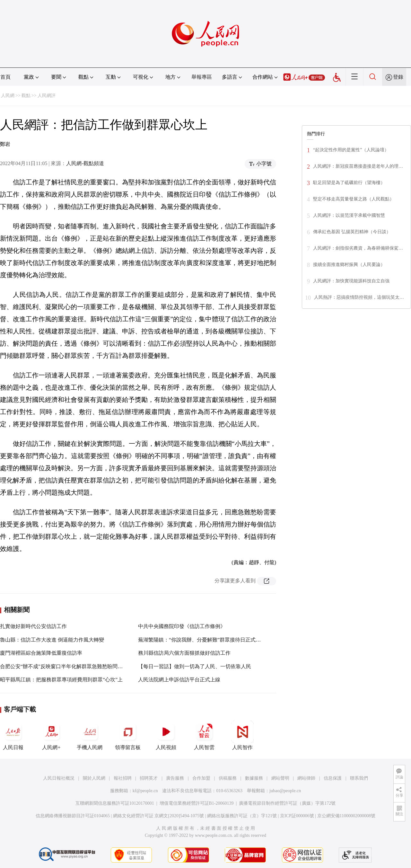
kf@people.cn (145, 791)
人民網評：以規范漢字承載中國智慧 (349, 215)
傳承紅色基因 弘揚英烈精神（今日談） (352, 232)
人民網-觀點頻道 (85, 163)
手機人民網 (90, 735)
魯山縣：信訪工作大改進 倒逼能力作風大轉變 (52, 640)
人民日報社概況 (59, 778)
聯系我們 (359, 778)
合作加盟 (201, 778)
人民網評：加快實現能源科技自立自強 (351, 281)
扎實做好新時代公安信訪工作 (33, 626)
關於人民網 (94, 778)
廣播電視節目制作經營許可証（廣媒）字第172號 (287, 803)
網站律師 (306, 778)
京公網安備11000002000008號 (346, 816)
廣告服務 (175, 778)
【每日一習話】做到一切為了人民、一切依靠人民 (195, 666)
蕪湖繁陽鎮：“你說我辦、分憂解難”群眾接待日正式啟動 (202, 640)
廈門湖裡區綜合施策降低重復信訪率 (41, 653)
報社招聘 (123, 778)
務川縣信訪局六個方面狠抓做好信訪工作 (184, 653)
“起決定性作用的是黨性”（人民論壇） (351, 150)
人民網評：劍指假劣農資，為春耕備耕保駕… (358, 248)
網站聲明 (280, 778)
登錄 (398, 77)
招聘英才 (149, 778)
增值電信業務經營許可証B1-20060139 (197, 803)
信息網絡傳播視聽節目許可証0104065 (73, 816)
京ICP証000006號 (297, 816)
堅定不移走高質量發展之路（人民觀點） (354, 199)
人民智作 (242, 735)
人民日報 (13, 735)
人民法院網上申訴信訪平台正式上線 (179, 680)
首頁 (5, 77)
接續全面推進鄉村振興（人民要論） (349, 265)
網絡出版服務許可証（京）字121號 (242, 816)
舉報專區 (202, 77)
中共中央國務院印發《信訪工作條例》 (182, 626)
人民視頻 (166, 735)
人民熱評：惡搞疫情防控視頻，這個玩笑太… (359, 297)
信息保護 (333, 778)
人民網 (8, 96)
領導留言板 (128, 735)
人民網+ (51, 735)
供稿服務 (228, 778)
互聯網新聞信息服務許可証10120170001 (115, 803)
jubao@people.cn (285, 791)
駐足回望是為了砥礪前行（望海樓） (349, 183)
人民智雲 (204, 735)
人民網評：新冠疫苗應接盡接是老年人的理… (358, 166)
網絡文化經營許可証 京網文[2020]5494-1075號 (159, 816)
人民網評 (47, 96)
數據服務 (254, 778)
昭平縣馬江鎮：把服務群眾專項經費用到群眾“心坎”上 (61, 680)
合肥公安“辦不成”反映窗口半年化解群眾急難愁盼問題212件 (68, 666)
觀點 (26, 96)
